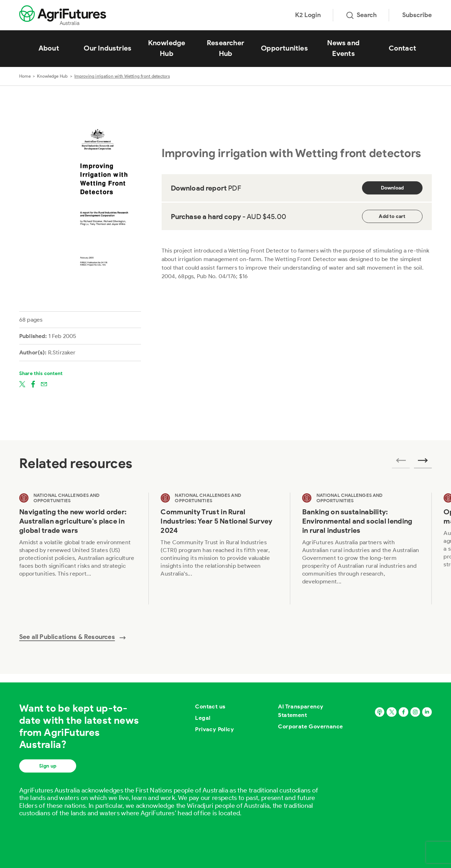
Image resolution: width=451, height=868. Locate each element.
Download (392, 188)
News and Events (343, 48)
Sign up (48, 766)
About (49, 48)
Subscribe (417, 15)
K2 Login (308, 15)
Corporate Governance (310, 726)
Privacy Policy (214, 729)
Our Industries (107, 48)
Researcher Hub (225, 48)
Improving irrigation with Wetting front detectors (122, 76)
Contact (402, 48)
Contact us (210, 706)
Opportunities (284, 48)
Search (361, 15)
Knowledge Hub (167, 48)
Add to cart (392, 216)
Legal (203, 718)
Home (25, 76)
